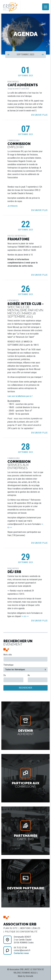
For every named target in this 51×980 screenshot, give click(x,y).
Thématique (8, 665)
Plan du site (10, 928)
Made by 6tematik (26, 976)
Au (29, 675)
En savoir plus (39, 115)
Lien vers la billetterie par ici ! (20, 396)
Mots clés (8, 655)
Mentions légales (30, 928)
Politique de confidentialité (21, 932)
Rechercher (26, 688)
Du (5, 675)
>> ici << (25, 616)
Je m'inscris (13, 206)
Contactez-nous (21, 953)
